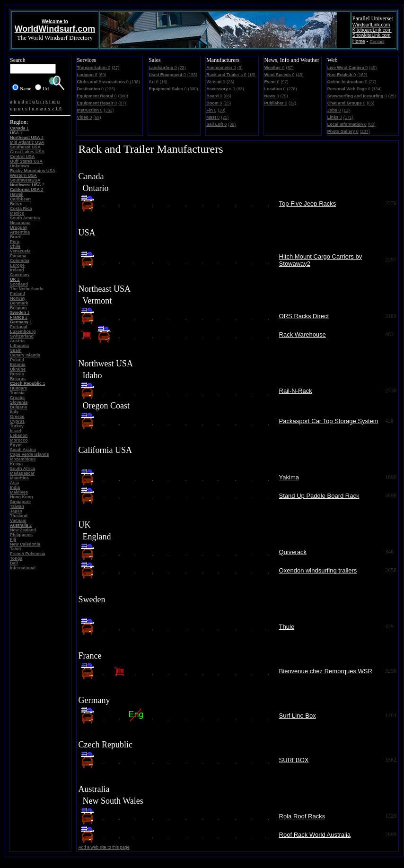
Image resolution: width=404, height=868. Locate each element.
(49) (373, 68)
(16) (164, 82)
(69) (103, 75)
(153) (192, 75)
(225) (110, 89)
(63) (240, 89)
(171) (348, 117)
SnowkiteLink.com (372, 35)
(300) (123, 96)
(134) (377, 89)
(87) (122, 103)
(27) (115, 68)
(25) (227, 103)
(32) (292, 103)
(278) (292, 89)
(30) (221, 110)
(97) (285, 82)
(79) (284, 96)
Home (359, 41)
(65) (370, 103)
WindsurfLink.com (371, 25)
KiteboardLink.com (372, 30)
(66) (228, 96)
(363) (109, 110)
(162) (362, 75)
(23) (182, 68)
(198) (135, 82)
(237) (365, 131)
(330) (193, 89)
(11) (346, 110)
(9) (240, 68)
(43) (299, 75)
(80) (372, 124)
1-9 (58, 109)
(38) (232, 124)
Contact (377, 42)
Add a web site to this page (104, 847)
